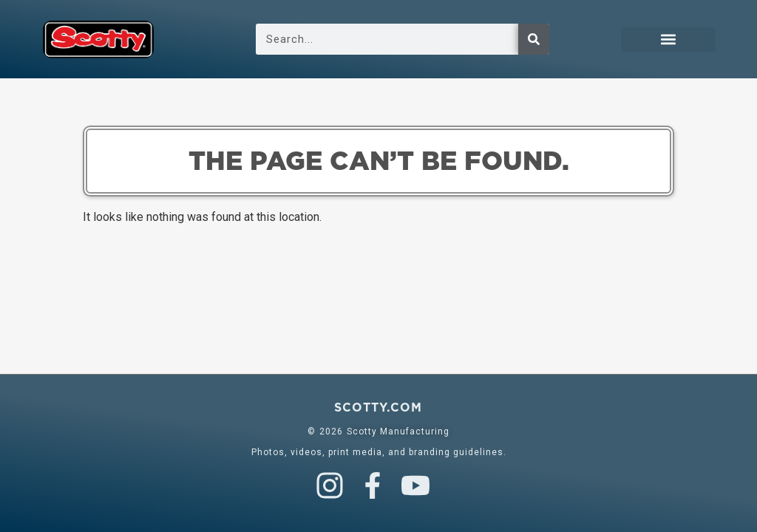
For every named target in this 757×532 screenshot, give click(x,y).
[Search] (534, 39)
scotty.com (378, 407)
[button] (668, 40)
